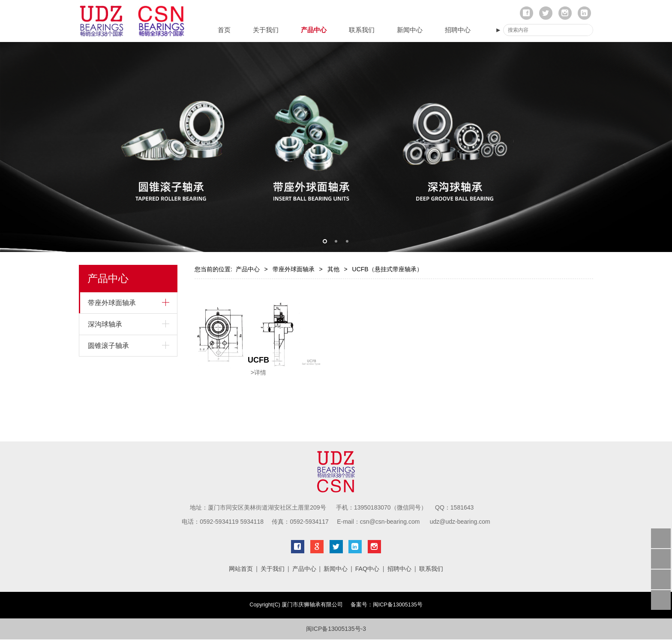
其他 (333, 269)
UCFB (258, 360)
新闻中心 (410, 30)
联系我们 (362, 30)
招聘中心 (458, 30)
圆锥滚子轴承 (108, 346)
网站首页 (241, 569)
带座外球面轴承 (112, 303)
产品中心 (314, 30)
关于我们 (266, 30)
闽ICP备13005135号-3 (336, 629)
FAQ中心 (367, 569)
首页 (224, 30)
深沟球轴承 (105, 324)
